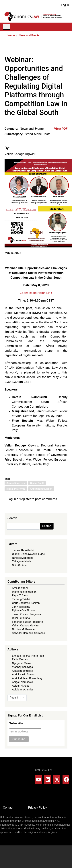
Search (47, 526)
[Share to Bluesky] (60, 48)
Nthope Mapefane (23, 558)
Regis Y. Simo (20, 595)
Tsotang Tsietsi (21, 599)
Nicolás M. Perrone (23, 629)
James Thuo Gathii (23, 550)
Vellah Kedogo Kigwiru (20, 154)
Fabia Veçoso (20, 659)
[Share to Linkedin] (55, 48)
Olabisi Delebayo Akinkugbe (28, 554)
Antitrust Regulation (41, 489)
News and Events (29, 35)
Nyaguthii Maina (22, 663)
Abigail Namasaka (23, 682)
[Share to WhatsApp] (50, 48)
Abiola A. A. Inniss (23, 690)
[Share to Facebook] (39, 48)
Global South (37, 483)
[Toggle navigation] (7, 27)
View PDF (61, 129)
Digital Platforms (16, 489)
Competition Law (16, 483)
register (26, 499)
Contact (8, 808)
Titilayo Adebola (22, 561)
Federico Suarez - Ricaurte (28, 622)
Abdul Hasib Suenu (23, 674)
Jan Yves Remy (21, 607)
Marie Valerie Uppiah (24, 592)
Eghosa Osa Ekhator (24, 610)
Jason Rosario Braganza (26, 614)
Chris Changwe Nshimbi (26, 603)
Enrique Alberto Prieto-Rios (28, 656)
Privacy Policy (38, 808)
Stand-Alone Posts (38, 134)
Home (11, 35)
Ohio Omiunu (20, 565)
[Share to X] (44, 48)
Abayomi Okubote (23, 671)
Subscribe (16, 723)
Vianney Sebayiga (22, 667)
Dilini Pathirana (21, 618)
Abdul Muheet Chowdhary (27, 678)
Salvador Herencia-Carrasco (29, 633)
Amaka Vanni (20, 588)
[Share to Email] (65, 48)
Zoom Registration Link (36, 293)
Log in (65, 5)
